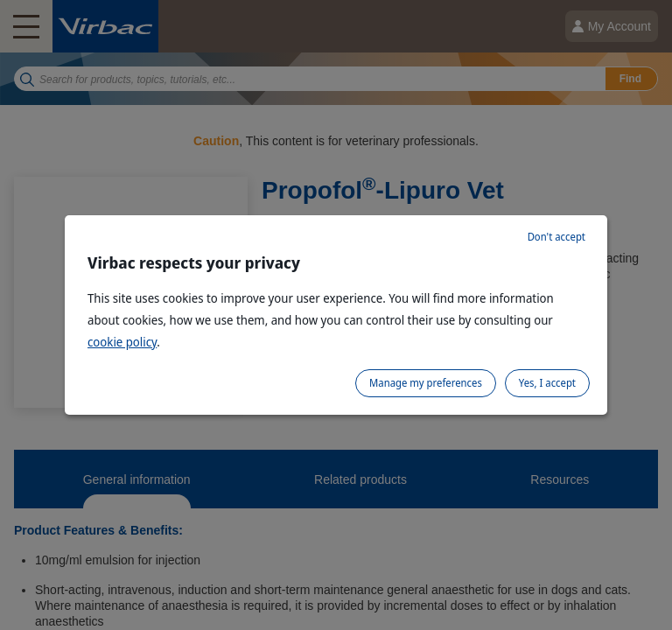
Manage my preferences (426, 383)
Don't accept (556, 237)
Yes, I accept (547, 383)
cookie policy (122, 342)
